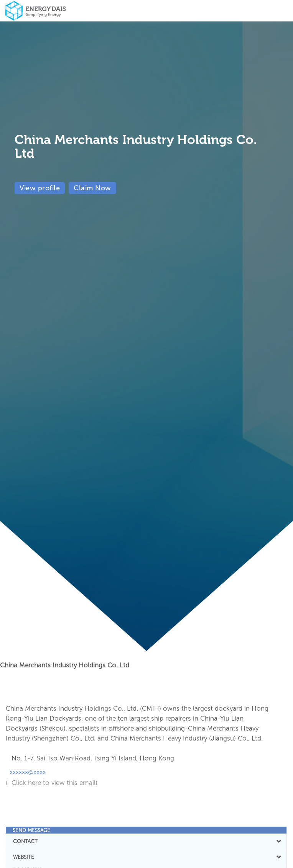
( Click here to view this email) (52, 783)
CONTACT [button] (146, 841)
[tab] (146, 830)
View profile (40, 188)
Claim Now (92, 188)
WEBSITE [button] (146, 857)
